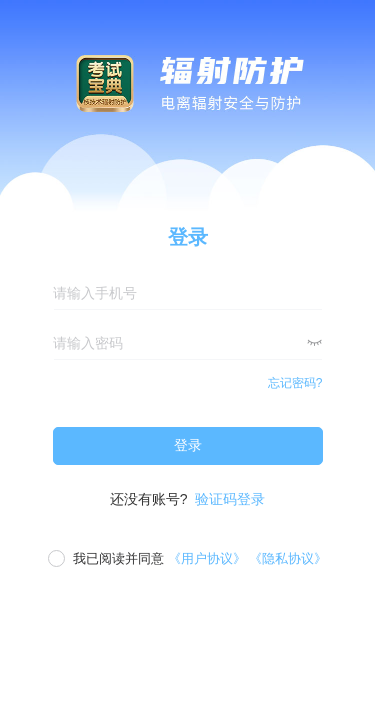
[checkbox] (187, 559)
